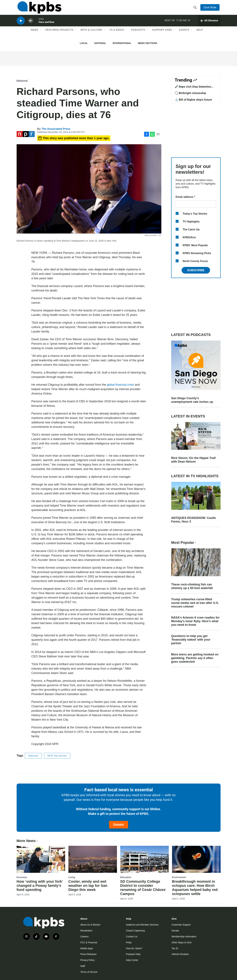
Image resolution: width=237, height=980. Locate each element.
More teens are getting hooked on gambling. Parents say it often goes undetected (195, 658)
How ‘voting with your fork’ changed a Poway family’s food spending (40, 886)
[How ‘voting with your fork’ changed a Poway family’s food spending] (41, 859)
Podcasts (138, 34)
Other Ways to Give (182, 942)
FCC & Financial (89, 942)
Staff (83, 966)
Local (84, 43)
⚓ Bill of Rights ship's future (193, 100)
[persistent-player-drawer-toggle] (209, 24)
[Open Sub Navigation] (41, 34)
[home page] (39, 9)
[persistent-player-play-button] (21, 24)
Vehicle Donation (180, 954)
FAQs (129, 942)
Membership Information (184, 937)
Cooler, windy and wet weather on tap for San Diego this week (88, 886)
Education (126, 877)
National (100, 43)
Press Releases (88, 954)
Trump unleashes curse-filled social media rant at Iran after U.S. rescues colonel (195, 603)
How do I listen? (134, 948)
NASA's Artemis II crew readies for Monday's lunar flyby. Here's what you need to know (195, 621)
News (35, 34)
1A (189, 24)
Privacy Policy (88, 960)
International (122, 43)
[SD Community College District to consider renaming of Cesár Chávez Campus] (144, 859)
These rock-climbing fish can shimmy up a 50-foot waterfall (192, 586)
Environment (179, 877)
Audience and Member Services (142, 925)
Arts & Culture (91, 34)
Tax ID (175, 948)
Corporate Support (181, 925)
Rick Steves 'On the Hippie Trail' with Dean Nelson (194, 460)
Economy (22, 877)
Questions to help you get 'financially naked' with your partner (191, 640)
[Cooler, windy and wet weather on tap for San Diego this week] (93, 859)
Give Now (211, 9)
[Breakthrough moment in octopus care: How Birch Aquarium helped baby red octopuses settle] (196, 859)
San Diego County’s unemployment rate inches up (192, 400)
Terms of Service (89, 972)
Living (72, 877)
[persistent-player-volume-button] (31, 24)
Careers (85, 937)
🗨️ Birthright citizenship (190, 93)
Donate (119, 825)
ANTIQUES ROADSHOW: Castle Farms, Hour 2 (194, 520)
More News (27, 841)
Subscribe (196, 270)
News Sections (147, 43)
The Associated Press (56, 129)
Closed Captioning (135, 931)
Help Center (132, 960)
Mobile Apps (87, 948)
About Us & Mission (90, 925)
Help (200, 34)
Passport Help (133, 954)
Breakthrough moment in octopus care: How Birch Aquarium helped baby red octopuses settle (195, 888)
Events (184, 34)
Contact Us (132, 937)
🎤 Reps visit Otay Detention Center (193, 88)
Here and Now (46, 25)
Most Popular (184, 543)
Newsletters (86, 931)
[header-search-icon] (195, 9)
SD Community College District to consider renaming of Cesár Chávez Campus (143, 888)
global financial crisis (120, 385)
